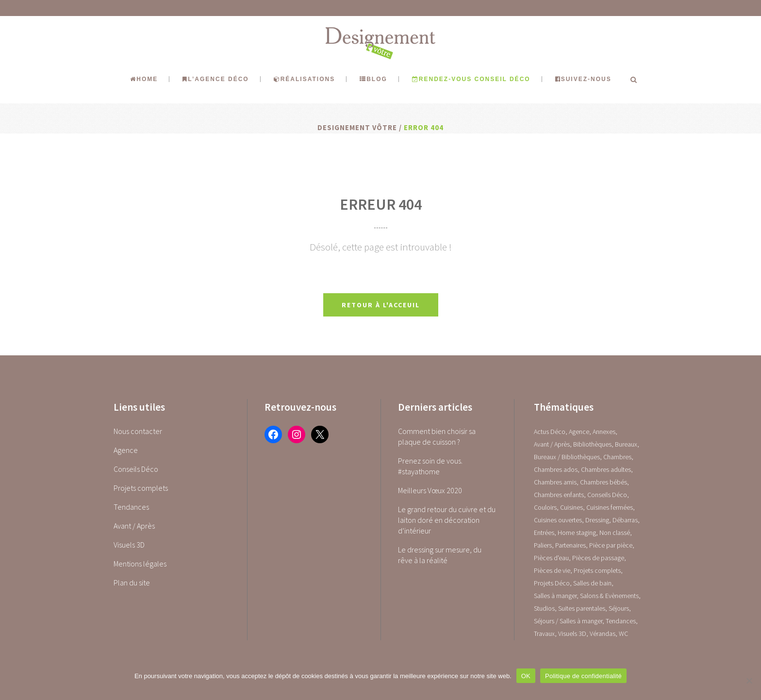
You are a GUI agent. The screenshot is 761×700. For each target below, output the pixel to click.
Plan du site (132, 583)
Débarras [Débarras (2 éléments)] (625, 520)
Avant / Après (134, 526)
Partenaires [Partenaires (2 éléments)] (571, 545)
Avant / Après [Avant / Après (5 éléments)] (552, 444)
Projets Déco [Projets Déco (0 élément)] (552, 583)
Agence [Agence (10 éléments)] (579, 432)
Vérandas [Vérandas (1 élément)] (603, 633)
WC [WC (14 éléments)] (623, 633)
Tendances (131, 507)
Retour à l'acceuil (381, 305)
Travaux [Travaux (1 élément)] (544, 633)
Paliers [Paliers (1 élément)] (543, 545)
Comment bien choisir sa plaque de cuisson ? (437, 436)
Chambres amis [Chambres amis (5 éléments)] (555, 482)
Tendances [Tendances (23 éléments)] (621, 621)
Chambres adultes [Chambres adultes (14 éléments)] (606, 469)
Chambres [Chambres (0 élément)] (617, 457)
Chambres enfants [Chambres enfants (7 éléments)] (559, 495)
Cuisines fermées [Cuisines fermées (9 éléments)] (610, 507)
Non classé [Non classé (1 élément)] (615, 533)
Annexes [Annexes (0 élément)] (604, 432)
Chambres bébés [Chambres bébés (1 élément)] (604, 482)
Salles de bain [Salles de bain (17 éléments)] (592, 583)
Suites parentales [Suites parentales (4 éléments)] (582, 608)
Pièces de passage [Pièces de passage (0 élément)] (598, 558)
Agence (126, 450)
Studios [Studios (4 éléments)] (544, 608)
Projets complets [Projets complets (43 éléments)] (597, 570)
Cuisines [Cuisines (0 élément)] (571, 507)
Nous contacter (138, 431)
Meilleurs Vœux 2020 (430, 490)
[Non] (749, 681)
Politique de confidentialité (583, 676)
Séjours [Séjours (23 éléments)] (619, 608)
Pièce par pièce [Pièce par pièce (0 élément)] (611, 545)
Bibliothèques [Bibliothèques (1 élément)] (592, 444)
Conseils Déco (136, 469)
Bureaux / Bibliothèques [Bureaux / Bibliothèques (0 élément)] (567, 457)
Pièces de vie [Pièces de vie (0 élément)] (552, 570)
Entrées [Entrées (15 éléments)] (544, 533)
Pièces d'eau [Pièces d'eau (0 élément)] (551, 558)
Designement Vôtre (357, 127)
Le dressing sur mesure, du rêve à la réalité (440, 555)
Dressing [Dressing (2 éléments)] (597, 520)
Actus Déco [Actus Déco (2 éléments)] (550, 432)
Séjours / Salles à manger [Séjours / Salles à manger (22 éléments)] (568, 621)
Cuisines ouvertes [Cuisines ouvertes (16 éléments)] (558, 520)
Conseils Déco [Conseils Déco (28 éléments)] (607, 495)
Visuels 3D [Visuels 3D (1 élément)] (572, 633)
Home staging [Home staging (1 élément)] (577, 533)
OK (526, 676)
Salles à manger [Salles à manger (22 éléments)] (555, 596)
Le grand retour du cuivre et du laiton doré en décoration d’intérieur (447, 520)
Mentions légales (140, 564)
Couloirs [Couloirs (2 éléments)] (545, 507)
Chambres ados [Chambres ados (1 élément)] (556, 469)
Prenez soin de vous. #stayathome (430, 466)
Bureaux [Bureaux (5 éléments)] (626, 444)
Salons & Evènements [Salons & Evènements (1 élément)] (609, 596)
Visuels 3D (129, 545)
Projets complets (141, 488)
